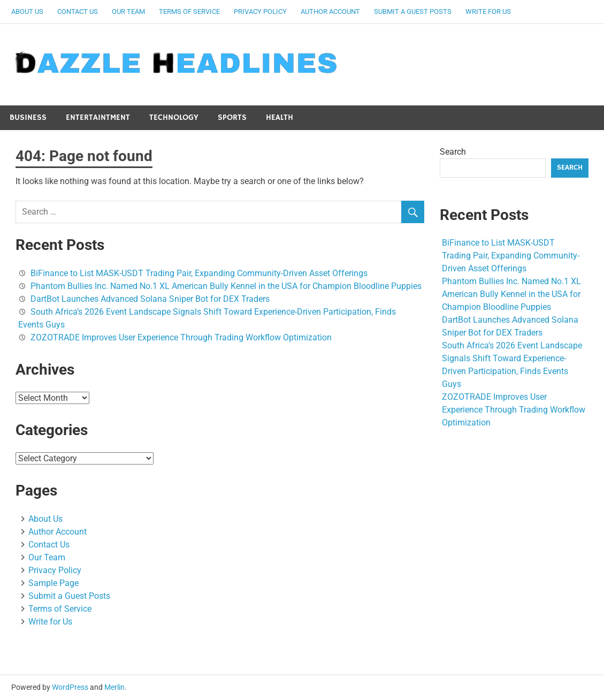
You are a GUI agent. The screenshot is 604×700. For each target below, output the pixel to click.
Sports (232, 117)
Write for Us (488, 12)
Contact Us (78, 12)
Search (453, 152)
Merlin (114, 687)
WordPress (70, 687)
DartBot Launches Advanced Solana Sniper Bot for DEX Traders (150, 299)
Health (280, 117)
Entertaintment (98, 117)
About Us (27, 12)
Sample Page (53, 583)
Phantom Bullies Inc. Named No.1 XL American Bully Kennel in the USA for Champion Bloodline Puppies (226, 286)
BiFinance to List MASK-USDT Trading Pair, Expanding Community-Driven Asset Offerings (199, 273)
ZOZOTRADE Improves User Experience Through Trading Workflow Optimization (181, 337)
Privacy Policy (260, 12)
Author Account (330, 12)
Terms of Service (189, 12)
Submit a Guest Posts (413, 12)
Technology (174, 117)
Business (28, 117)
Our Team (128, 12)
